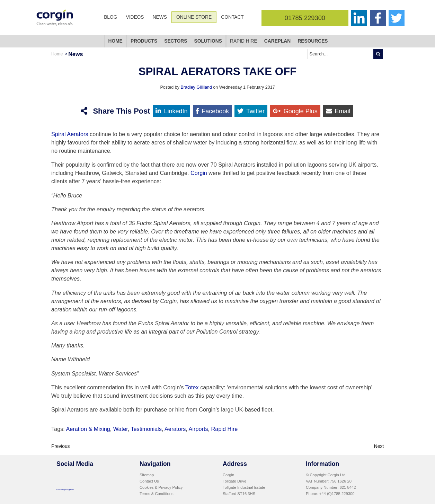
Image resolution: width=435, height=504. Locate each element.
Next (379, 446)
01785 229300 (305, 18)
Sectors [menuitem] (176, 41)
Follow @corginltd (65, 489)
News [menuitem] (160, 17)
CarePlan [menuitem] (277, 41)
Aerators (175, 428)
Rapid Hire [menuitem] (244, 41)
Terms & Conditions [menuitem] (157, 493)
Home (57, 54)
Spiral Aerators (70, 134)
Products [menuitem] (144, 41)
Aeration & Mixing (88, 428)
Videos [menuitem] (135, 17)
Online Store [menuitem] (194, 17)
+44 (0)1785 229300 (337, 493)
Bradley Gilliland (196, 87)
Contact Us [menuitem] (149, 480)
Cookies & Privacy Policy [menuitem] (161, 487)
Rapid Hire (225, 428)
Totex (193, 387)
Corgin (199, 173)
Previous (61, 446)
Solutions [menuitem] (208, 41)
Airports (198, 428)
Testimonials (146, 428)
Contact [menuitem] (232, 17)
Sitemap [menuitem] (147, 474)
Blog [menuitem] (110, 17)
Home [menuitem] (116, 41)
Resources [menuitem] (313, 41)
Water (121, 428)
